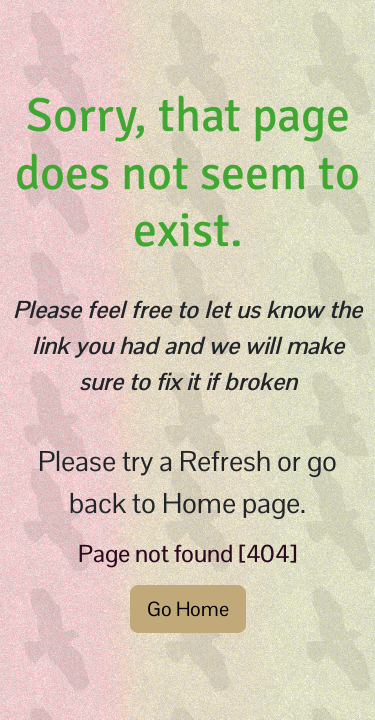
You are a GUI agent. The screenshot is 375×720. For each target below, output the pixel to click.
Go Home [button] (188, 609)
